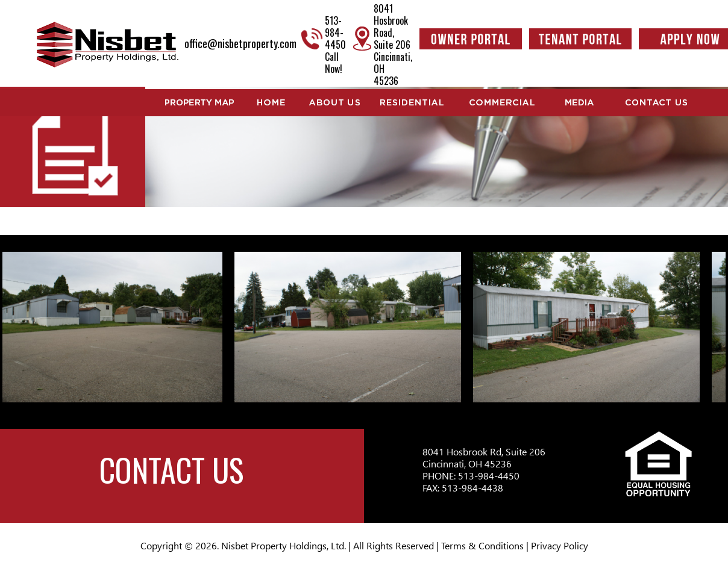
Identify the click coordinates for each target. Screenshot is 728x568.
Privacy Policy (560, 545)
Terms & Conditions (482, 545)
